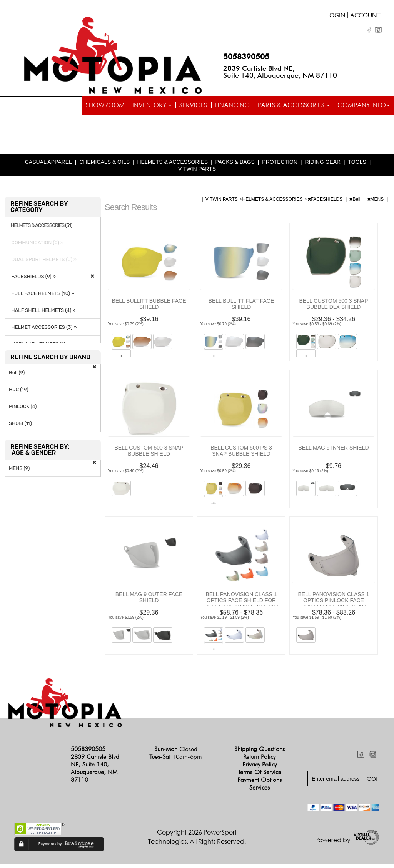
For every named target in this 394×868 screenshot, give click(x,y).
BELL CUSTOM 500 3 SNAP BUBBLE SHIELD (149, 455)
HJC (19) (19, 394)
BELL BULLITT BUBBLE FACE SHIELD (149, 308)
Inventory (152, 105)
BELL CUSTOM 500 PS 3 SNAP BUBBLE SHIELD (241, 455)
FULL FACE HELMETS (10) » (42, 297)
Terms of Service (260, 776)
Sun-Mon (176, 753)
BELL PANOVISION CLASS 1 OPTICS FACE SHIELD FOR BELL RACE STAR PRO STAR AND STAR (241, 608)
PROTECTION (280, 166)
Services (193, 105)
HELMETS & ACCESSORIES (172, 166)
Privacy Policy (260, 769)
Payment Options (260, 784)
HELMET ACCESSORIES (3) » (43, 331)
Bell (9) (17, 377)
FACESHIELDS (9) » (32, 281)
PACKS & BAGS (235, 166)
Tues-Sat (176, 761)
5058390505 (246, 57)
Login (336, 16)
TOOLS (357, 166)
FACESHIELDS (326, 203)
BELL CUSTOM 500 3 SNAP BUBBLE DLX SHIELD (334, 308)
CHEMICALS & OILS (104, 166)
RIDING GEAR (323, 166)
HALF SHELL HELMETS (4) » (42, 314)
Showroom (105, 105)
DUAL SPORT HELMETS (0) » (43, 264)
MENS (376, 203)
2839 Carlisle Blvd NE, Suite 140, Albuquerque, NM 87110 (280, 72)
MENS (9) (19, 472)
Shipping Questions (260, 753)
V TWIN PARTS (197, 173)
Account (366, 16)
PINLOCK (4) (23, 411)
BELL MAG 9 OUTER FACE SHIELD (149, 601)
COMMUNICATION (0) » (36, 247)
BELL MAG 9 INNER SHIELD (333, 452)
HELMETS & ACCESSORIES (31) (41, 230)
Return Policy (259, 761)
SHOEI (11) (20, 427)
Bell (355, 203)
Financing (232, 105)
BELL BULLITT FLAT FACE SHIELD (241, 308)
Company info (364, 105)
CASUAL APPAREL (48, 166)
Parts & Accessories (294, 105)
